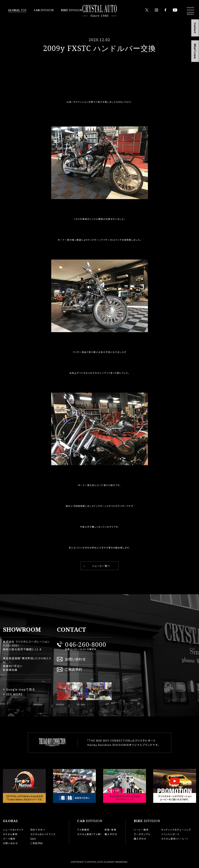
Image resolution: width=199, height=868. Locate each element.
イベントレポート (170, 834)
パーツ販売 (9, 839)
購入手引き (111, 834)
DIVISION (44, 10)
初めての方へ (38, 830)
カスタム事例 (10, 834)
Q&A (33, 839)
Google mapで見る (21, 689)
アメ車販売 (83, 830)
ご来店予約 (74, 669)
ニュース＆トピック (13, 830)
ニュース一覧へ (101, 566)
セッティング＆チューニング (176, 830)
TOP (17, 10)
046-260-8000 (86, 644)
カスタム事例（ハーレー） (175, 839)
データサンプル (142, 834)
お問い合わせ (75, 659)
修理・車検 (110, 830)
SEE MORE (14, 694)
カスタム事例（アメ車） (90, 834)
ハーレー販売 (141, 830)
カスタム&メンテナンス (43, 834)
